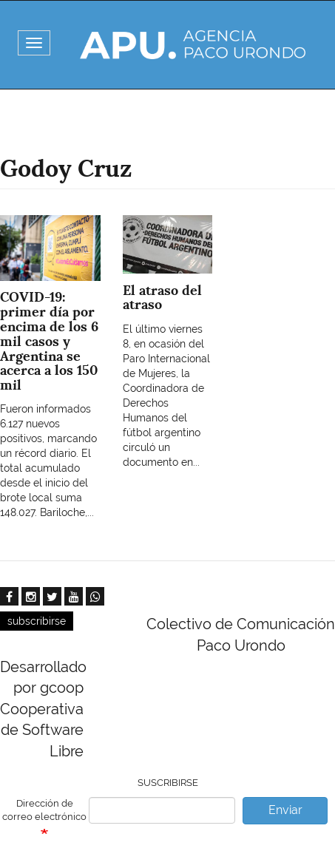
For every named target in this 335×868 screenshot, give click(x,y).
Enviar (285, 810)
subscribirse (37, 621)
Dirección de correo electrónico (44, 810)
